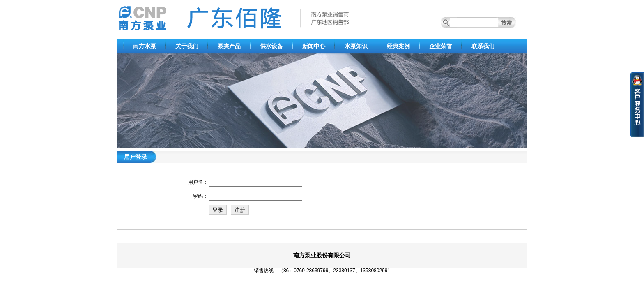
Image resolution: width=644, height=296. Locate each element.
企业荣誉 (441, 46)
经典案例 (398, 46)
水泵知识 (356, 46)
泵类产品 (229, 46)
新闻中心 (314, 46)
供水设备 (271, 46)
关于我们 (187, 46)
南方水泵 (145, 46)
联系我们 (483, 46)
